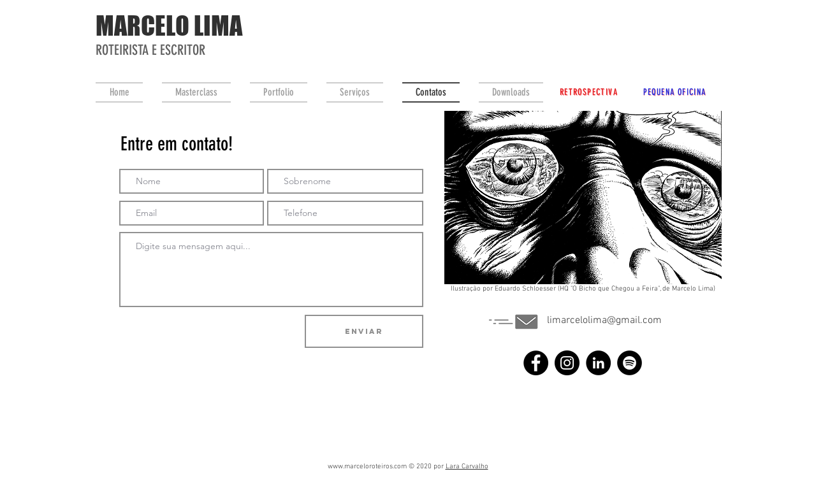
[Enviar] (364, 331)
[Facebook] (536, 363)
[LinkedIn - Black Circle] (598, 363)
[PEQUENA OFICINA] (674, 92)
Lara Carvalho (467, 467)
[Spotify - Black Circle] (630, 363)
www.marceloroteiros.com (367, 467)
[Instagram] (567, 363)
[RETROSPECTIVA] (589, 92)
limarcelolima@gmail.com (604, 320)
